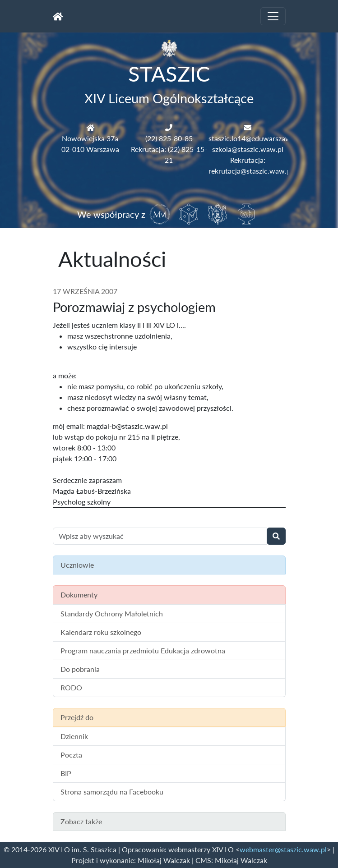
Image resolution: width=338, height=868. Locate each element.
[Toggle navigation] (273, 16)
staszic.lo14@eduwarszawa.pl (255, 138)
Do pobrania (80, 669)
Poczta (71, 755)
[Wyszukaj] (276, 536)
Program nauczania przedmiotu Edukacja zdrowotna (143, 650)
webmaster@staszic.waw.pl (283, 849)
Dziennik (74, 736)
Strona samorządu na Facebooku (112, 792)
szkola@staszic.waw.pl (248, 149)
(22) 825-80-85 (169, 138)
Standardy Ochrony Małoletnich (112, 613)
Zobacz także (81, 821)
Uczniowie (77, 565)
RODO (71, 687)
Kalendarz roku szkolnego (101, 632)
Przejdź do (77, 717)
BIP (66, 773)
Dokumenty (79, 595)
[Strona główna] (58, 16)
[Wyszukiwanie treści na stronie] (160, 536)
